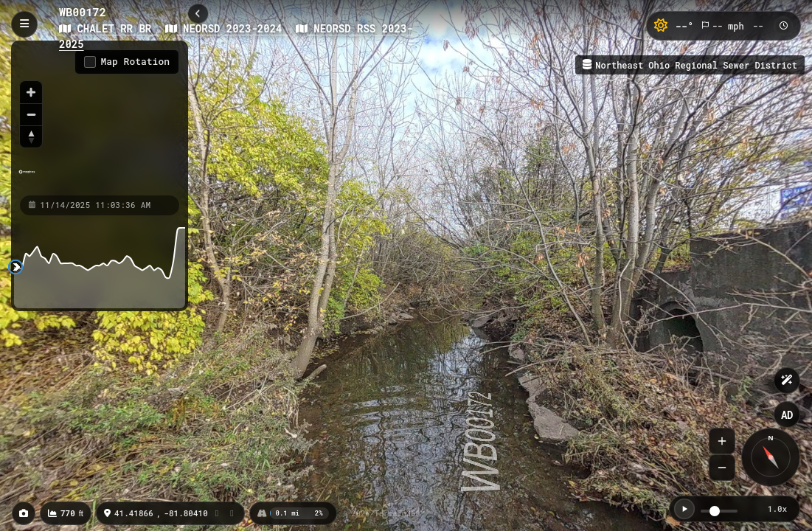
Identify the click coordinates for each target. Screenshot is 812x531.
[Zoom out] (31, 114)
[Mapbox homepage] (27, 178)
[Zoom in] (31, 92)
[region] (100, 117)
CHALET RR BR (108, 28)
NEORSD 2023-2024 (227, 28)
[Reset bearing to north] (31, 136)
